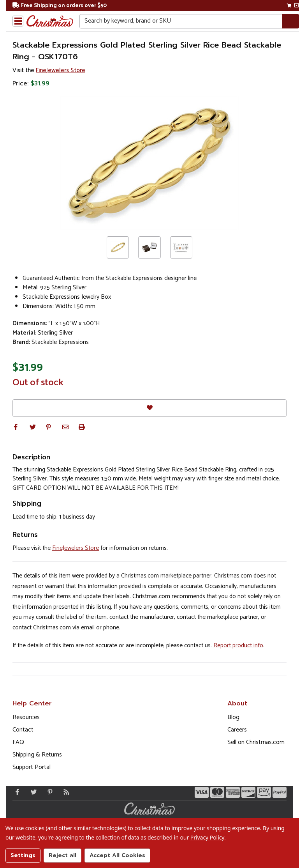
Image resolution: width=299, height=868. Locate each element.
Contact (23, 730)
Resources (26, 717)
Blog (233, 717)
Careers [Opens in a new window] (237, 730)
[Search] (291, 21)
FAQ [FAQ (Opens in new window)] (18, 742)
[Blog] (65, 792)
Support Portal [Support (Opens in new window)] (32, 767)
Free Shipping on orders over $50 (60, 6)
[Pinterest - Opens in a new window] (48, 792)
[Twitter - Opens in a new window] (32, 792)
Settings (23, 855)
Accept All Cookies (117, 855)
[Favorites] (149, 408)
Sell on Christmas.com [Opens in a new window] (256, 742)
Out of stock (38, 383)
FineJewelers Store (61, 70)
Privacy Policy (207, 837)
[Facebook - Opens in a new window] (16, 792)
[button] (16, 427)
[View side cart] (296, 5)
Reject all (62, 855)
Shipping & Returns (37, 755)
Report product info (238, 646)
